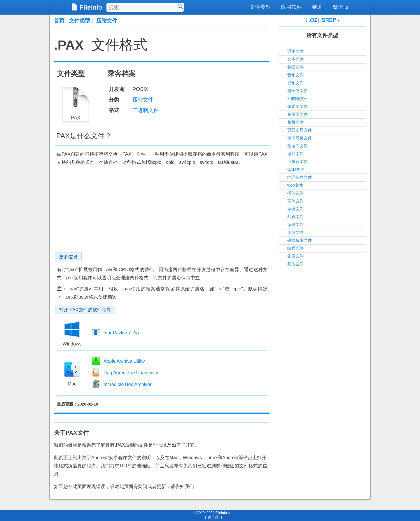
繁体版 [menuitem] (341, 7)
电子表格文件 (300, 138)
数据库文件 (297, 146)
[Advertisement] (162, 212)
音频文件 (295, 75)
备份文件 (295, 256)
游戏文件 (295, 154)
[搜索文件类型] (145, 7)
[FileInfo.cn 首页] (87, 7)
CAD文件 (296, 169)
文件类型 (80, 21)
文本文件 (295, 59)
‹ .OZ (311, 20)
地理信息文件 (300, 177)
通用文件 (295, 51)
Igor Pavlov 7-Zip (121, 333)
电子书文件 (297, 91)
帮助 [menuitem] (317, 7)
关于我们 (215, 517)
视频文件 (295, 83)
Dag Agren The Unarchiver (131, 373)
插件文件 (295, 193)
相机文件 (295, 122)
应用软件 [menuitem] (291, 7)
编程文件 (295, 248)
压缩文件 (107, 21)
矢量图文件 (297, 114)
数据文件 (295, 67)
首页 (59, 21)
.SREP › (330, 20)
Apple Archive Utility (124, 361)
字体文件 (295, 201)
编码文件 (295, 224)
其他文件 (295, 264)
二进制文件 (146, 110)
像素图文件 (297, 106)
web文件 (295, 185)
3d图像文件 (298, 99)
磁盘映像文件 (300, 240)
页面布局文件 (300, 130)
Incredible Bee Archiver (128, 384)
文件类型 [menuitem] (260, 7)
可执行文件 (297, 162)
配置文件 (295, 217)
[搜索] (180, 6)
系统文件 (295, 209)
